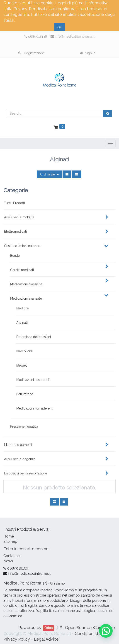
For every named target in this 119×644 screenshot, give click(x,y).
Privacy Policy (17, 639)
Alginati (22, 323)
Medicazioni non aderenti (35, 408)
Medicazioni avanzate (26, 299)
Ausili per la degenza (20, 459)
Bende (15, 256)
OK (60, 27)
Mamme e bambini (18, 445)
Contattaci (12, 556)
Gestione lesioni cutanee (22, 246)
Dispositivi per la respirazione (26, 473)
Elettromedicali (15, 232)
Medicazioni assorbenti (33, 380)
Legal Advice (46, 639)
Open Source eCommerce (90, 628)
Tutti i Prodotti (15, 203)
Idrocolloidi (24, 351)
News (8, 561)
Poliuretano (25, 394)
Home (9, 536)
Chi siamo (57, 583)
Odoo (49, 628)
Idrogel (22, 365)
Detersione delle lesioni (34, 337)
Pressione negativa (24, 427)
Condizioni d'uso (90, 633)
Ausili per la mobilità (19, 217)
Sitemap (10, 542)
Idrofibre (22, 308)
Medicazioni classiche (26, 284)
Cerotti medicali (22, 270)
